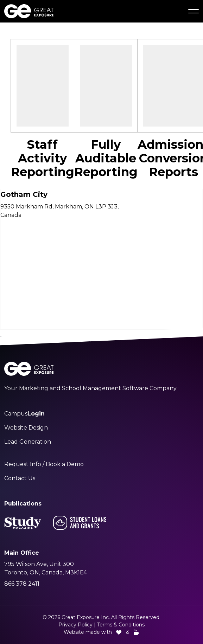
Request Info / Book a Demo (44, 464)
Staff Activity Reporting (43, 158)
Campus (24, 414)
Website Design (26, 428)
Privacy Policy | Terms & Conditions (101, 625)
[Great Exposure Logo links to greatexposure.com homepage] (29, 11)
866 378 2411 (22, 584)
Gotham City (24, 194)
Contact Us (20, 478)
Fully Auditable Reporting (106, 158)
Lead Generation (28, 442)
